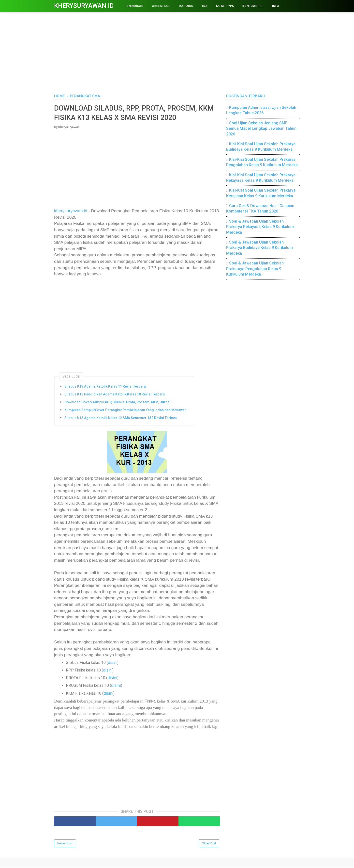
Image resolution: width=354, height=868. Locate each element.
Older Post (209, 844)
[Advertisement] (177, 52)
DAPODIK (186, 6)
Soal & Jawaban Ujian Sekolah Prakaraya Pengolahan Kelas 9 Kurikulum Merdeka (255, 269)
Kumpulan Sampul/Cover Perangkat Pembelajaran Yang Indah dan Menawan (125, 411)
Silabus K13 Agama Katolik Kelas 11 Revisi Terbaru (105, 387)
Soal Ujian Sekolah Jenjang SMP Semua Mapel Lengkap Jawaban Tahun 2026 (261, 129)
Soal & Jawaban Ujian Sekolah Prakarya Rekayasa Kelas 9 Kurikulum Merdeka (260, 227)
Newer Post (65, 844)
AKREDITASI (161, 6)
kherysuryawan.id (71, 212)
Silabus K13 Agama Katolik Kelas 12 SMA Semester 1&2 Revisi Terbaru (121, 419)
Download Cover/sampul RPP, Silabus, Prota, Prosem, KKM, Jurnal (117, 403)
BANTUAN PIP (253, 6)
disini (113, 663)
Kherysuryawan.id (84, 6)
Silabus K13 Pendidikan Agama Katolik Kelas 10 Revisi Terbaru (115, 395)
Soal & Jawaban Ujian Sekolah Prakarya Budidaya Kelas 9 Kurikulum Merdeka (259, 248)
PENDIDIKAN (134, 6)
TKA (205, 6)
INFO (276, 6)
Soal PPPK (225, 6)
